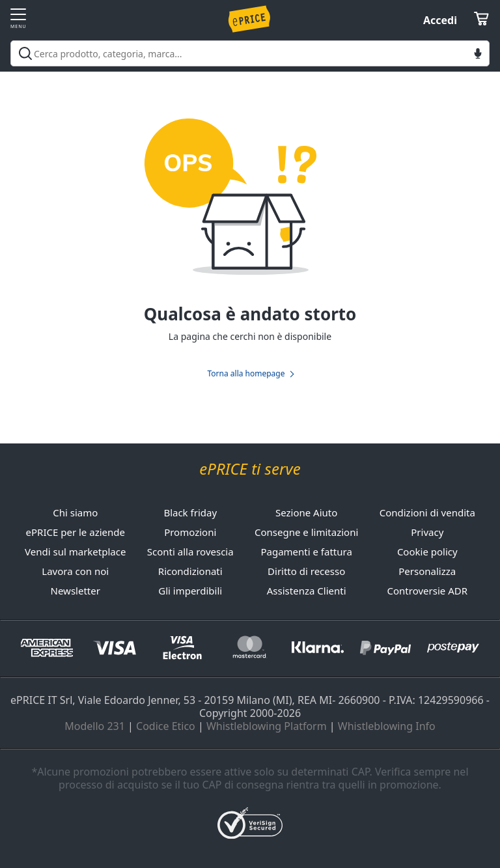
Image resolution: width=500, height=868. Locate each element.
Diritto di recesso (306, 571)
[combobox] (250, 53)
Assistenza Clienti (307, 591)
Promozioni (190, 532)
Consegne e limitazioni (306, 532)
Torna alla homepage (246, 374)
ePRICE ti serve (250, 469)
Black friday (190, 512)
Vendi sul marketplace (75, 552)
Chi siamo (75, 512)
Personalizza (427, 571)
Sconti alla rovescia (190, 552)
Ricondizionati (190, 571)
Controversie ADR (427, 591)
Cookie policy (427, 552)
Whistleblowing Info (387, 726)
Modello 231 (95, 726)
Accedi (440, 20)
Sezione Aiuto (306, 512)
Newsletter (76, 591)
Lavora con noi (75, 571)
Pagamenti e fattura (306, 552)
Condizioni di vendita (427, 512)
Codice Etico (166, 726)
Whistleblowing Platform (267, 726)
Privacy (427, 532)
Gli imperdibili (190, 591)
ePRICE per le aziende (76, 532)
